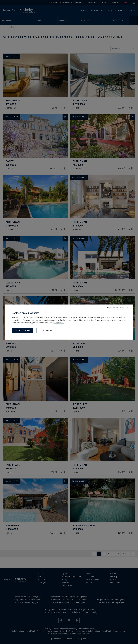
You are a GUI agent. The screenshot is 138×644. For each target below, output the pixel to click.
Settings (47, 330)
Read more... (59, 323)
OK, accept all (23, 330)
